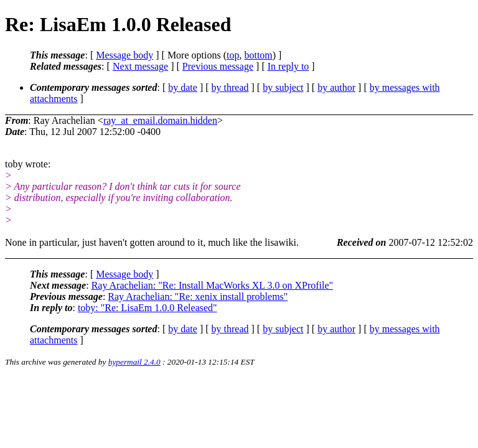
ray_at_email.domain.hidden (160, 120)
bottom (258, 55)
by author (336, 87)
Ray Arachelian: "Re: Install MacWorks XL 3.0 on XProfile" (212, 285)
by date (183, 87)
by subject (283, 87)
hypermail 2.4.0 (134, 362)
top (233, 55)
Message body (124, 55)
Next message (140, 66)
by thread (230, 87)
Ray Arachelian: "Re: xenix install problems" (198, 296)
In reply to (288, 66)
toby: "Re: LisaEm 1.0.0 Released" (148, 308)
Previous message (218, 66)
